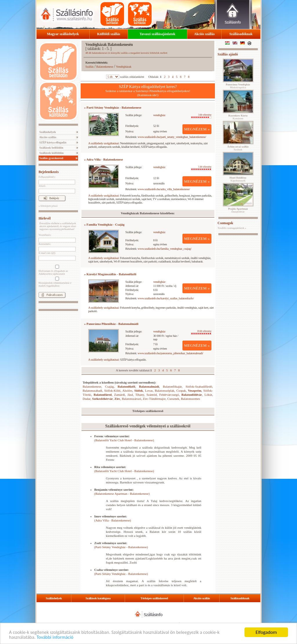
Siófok (139, 391)
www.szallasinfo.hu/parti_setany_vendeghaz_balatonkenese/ (172, 137)
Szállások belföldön (51, 148)
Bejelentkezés (49, 172)
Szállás (90, 67)
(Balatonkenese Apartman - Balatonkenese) (122, 494)
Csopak (181, 391)
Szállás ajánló (228, 54)
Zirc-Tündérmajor (154, 399)
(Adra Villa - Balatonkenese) (113, 520)
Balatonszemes (191, 399)
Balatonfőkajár (172, 386)
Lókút (208, 395)
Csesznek (173, 399)
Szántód (152, 395)
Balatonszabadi (92, 391)
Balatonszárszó (132, 399)
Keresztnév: (45, 244)
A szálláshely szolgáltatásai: (104, 143)
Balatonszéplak (165, 391)
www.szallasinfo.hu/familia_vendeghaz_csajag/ (165, 249)
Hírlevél (45, 218)
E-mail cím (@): (47, 253)
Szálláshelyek (47, 132)
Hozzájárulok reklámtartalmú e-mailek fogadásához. (57, 282)
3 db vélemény (201, 116)
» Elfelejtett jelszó (48, 206)
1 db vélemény (201, 168)
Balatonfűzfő (127, 386)
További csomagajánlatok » (232, 228)
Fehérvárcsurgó (169, 395)
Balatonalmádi (149, 386)
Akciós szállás (204, 34)
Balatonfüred (103, 395)
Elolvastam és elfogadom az (57, 270)
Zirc (117, 399)
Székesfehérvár (103, 399)
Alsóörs (127, 391)
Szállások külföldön (51, 153)
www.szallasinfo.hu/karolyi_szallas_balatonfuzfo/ (166, 298)
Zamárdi (119, 395)
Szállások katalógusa (98, 598)
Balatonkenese (105, 67)
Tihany (140, 395)
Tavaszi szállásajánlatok (157, 34)
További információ (56, 637)
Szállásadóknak (241, 34)
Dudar (87, 399)
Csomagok (225, 223)
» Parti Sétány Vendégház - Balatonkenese (113, 107)
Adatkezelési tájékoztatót (52, 274)
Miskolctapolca (238, 86)
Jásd (130, 395)
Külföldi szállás (109, 34)
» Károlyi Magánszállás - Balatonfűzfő (110, 274)
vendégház (159, 115)
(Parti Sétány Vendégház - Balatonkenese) (121, 547)
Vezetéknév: (45, 235)
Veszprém (195, 391)
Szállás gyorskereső (51, 158)
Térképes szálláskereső (154, 598)
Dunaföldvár (238, 210)
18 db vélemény (201, 332)
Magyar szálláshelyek (63, 34)
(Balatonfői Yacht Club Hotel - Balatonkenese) (124, 440)
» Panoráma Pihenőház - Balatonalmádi (111, 324)
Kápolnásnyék (238, 179)
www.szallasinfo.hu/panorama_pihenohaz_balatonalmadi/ (171, 353)
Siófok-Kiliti (112, 391)
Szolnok (238, 148)
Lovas (149, 391)
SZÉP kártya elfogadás (52, 142)
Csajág (109, 386)
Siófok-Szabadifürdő (199, 386)
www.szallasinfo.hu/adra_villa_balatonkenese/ (164, 189)
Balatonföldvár (192, 395)
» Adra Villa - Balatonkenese (104, 159)
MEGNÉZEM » (197, 129)
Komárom (238, 117)
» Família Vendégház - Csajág (104, 224)
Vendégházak (124, 67)
